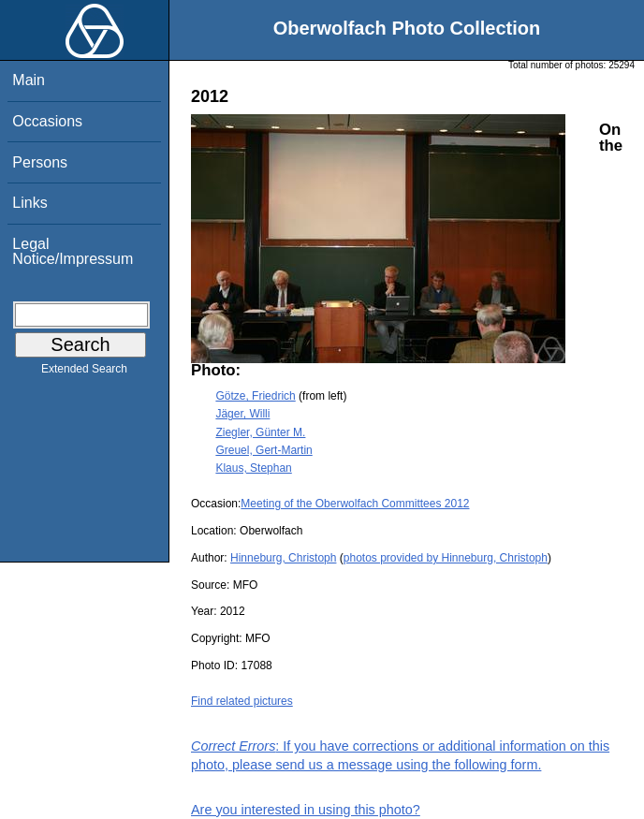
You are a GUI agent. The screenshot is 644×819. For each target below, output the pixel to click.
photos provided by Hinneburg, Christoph (446, 558)
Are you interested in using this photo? (306, 810)
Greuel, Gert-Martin (263, 450)
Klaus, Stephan (253, 468)
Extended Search (84, 373)
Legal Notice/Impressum (73, 251)
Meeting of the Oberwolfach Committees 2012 (355, 504)
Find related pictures (242, 701)
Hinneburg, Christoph (283, 558)
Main (29, 80)
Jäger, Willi (242, 414)
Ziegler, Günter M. (260, 432)
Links (29, 203)
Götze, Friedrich (255, 396)
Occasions (47, 121)
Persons (40, 162)
